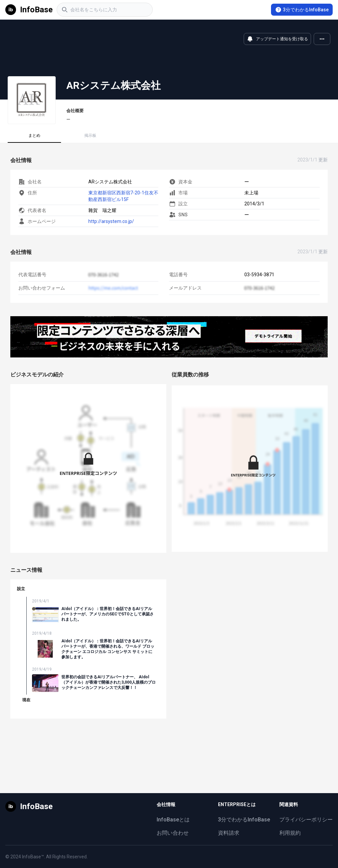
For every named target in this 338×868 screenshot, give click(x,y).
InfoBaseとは (173, 820)
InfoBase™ (33, 857)
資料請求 (229, 833)
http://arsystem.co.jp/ (111, 221)
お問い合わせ (173, 833)
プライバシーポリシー (306, 820)
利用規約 (290, 833)
